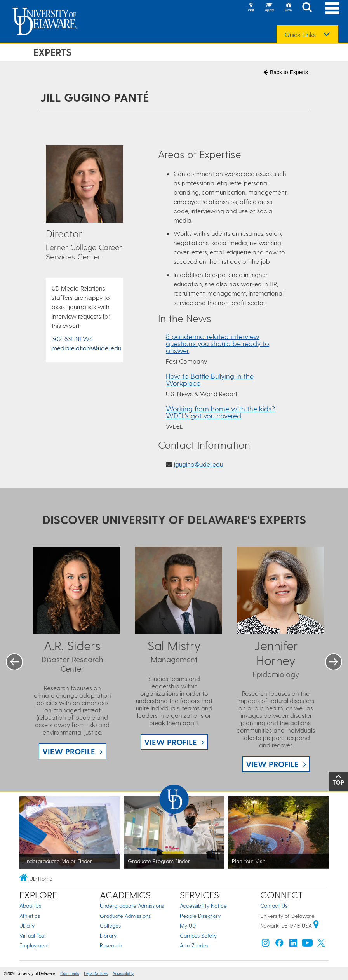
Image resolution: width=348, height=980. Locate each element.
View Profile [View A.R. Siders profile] (69, 751)
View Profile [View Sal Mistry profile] (171, 742)
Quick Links (300, 35)
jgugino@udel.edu (198, 464)
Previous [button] (14, 662)
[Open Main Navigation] (332, 8)
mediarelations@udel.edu (86, 348)
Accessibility (123, 974)
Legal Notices (96, 974)
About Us (30, 906)
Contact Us (274, 906)
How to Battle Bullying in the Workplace (210, 379)
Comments (70, 974)
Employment (34, 945)
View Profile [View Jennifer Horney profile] (272, 764)
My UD (188, 925)
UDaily (27, 925)
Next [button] (334, 662)
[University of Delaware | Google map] (316, 925)
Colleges (110, 925)
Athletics (30, 916)
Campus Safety (198, 936)
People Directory (200, 916)
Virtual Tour (33, 936)
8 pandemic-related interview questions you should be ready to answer (217, 343)
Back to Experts (286, 72)
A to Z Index (194, 945)
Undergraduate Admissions (132, 906)
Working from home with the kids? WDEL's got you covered (220, 412)
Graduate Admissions (125, 916)
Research (111, 945)
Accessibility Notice (203, 906)
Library (108, 936)
